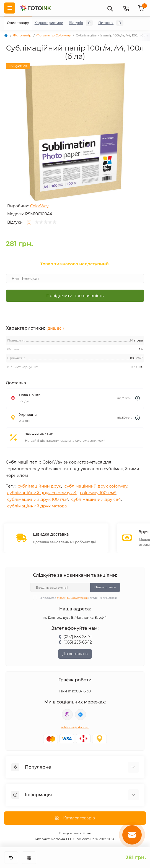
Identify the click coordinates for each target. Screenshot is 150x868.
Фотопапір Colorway (53, 35)
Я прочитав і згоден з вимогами (78, 598)
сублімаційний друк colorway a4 (42, 493)
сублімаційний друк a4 (96, 499)
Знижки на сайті (39, 434)
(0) (29, 222)
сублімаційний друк (39, 486)
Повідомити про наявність (75, 296)
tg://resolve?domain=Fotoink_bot (81, 714)
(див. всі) (55, 328)
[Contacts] (126, 8)
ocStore (85, 833)
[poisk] (110, 8)
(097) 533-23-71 (77, 637)
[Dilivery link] (138, 398)
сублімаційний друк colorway (96, 486)
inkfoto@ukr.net (75, 727)
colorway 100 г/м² (98, 493)
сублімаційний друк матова (37, 506)
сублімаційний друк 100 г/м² (37, 499)
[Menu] (10, 8)
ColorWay (39, 206)
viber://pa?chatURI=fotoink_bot (67, 714)
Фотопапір (22, 35)
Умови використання (72, 598)
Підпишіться (105, 587)
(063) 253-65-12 (77, 642)
